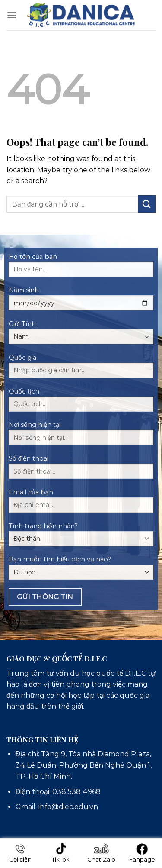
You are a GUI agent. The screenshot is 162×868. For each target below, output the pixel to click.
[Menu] (12, 15)
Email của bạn (81, 503)
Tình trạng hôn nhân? (81, 534)
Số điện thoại (81, 470)
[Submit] (147, 204)
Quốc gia (81, 369)
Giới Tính (81, 332)
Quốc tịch (81, 403)
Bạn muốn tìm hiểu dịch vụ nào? (81, 568)
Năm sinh (81, 301)
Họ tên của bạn (81, 268)
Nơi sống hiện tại (81, 436)
